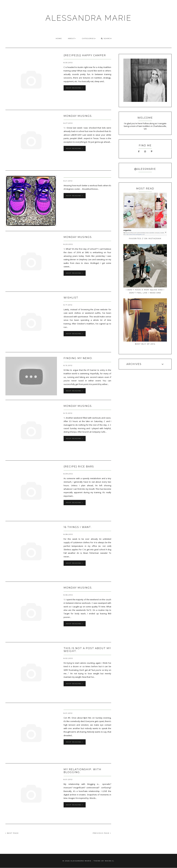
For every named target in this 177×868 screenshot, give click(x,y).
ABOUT (72, 38)
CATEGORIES (89, 38)
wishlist (71, 298)
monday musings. (78, 116)
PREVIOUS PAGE (102, 833)
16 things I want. (78, 527)
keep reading (75, 88)
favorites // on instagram (145, 239)
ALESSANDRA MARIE (89, 18)
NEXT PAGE (12, 833)
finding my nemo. (78, 358)
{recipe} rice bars (79, 467)
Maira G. (110, 861)
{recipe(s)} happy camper (85, 55)
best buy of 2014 (145, 344)
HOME (59, 38)
